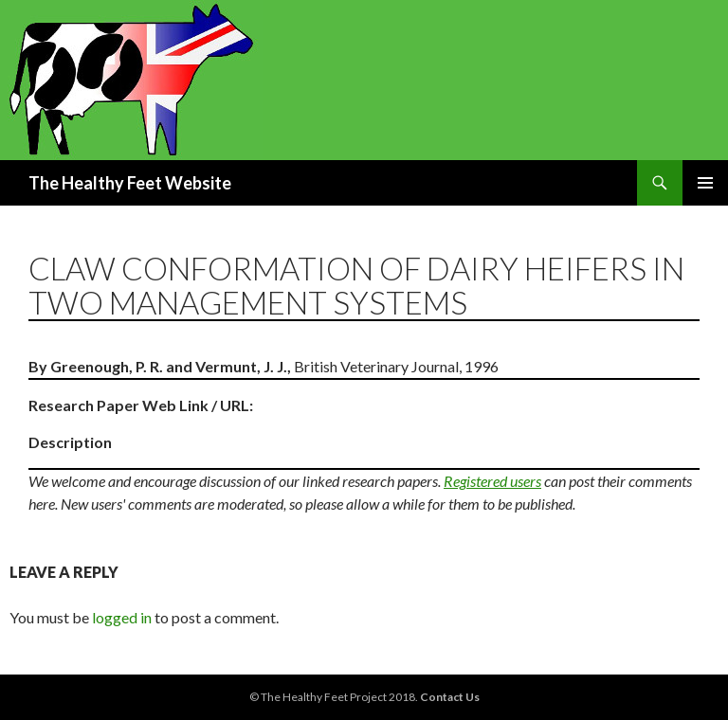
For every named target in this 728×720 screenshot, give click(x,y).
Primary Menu (705, 183)
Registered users (492, 481)
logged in (122, 617)
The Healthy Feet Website (130, 183)
